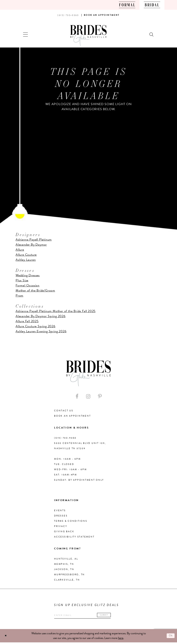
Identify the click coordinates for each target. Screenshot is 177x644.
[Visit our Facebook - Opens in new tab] (77, 396)
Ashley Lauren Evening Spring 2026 (41, 331)
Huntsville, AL (66, 559)
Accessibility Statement (74, 537)
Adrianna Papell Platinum (34, 240)
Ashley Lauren (26, 260)
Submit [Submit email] (118, 616)
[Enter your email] (90, 616)
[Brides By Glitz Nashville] (88, 35)
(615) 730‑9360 (65, 438)
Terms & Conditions (71, 521)
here (121, 640)
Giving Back (64, 532)
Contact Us (64, 411)
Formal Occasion (28, 285)
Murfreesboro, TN (69, 575)
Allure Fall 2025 (27, 321)
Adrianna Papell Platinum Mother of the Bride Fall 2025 (56, 311)
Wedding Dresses (28, 275)
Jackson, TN (64, 569)
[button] (26, 34)
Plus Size (22, 280)
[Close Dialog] (6, 637)
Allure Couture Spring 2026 (36, 326)
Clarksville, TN (67, 580)
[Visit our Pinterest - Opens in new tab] (100, 396)
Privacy (61, 526)
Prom (19, 296)
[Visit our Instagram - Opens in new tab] (88, 396)
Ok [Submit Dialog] (170, 637)
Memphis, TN (64, 564)
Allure (20, 250)
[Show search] (152, 34)
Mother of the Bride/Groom (35, 290)
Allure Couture (26, 255)
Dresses (61, 516)
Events (60, 510)
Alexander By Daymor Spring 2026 (41, 316)
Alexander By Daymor (31, 245)
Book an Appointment (72, 416)
